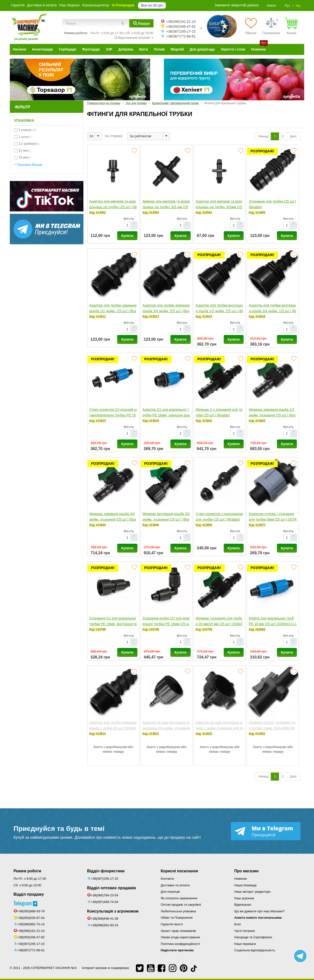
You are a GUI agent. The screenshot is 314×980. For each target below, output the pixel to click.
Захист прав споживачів (178, 931)
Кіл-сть (129, 219)
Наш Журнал (69, 5)
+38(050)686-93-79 (31, 911)
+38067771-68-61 (181, 36)
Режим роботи (27, 871)
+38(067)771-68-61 (31, 950)
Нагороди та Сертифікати (253, 937)
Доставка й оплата (42, 5)
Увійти (271, 6)
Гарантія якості (172, 924)
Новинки (241, 879)
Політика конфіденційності (180, 944)
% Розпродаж (123, 5)
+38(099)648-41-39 (105, 919)
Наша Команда (245, 885)
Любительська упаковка (178, 911)
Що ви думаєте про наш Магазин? (259, 911)
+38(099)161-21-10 (31, 931)
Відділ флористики (106, 871)
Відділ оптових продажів (111, 888)
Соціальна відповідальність (255, 950)
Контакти (167, 879)
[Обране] (251, 26)
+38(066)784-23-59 (105, 895)
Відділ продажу (29, 894)
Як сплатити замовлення (179, 898)
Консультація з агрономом (113, 911)
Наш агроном (244, 898)
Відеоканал (243, 905)
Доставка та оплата (175, 885)
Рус (288, 6)
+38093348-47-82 (181, 26)
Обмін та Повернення (177, 918)
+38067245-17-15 (181, 31)
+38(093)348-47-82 (31, 937)
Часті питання (245, 931)
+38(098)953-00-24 (105, 925)
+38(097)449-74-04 (105, 902)
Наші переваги (245, 944)
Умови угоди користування (180, 937)
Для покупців (170, 892)
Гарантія (18, 5)
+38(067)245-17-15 (31, 944)
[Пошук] (141, 23)
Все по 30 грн (152, 5)
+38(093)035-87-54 (31, 918)
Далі (294, 136)
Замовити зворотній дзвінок (237, 5)
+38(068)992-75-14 (31, 924)
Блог (238, 924)
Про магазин (246, 871)
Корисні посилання (179, 871)
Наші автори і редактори (252, 892)
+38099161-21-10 (181, 22)
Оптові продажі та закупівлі (181, 905)
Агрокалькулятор (96, 5)
